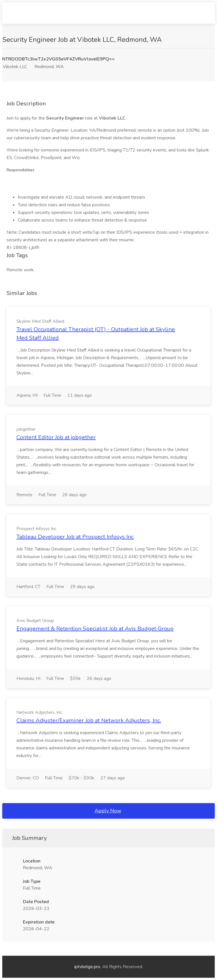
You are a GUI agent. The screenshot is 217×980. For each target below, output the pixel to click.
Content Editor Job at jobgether (56, 437)
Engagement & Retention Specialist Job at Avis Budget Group (95, 629)
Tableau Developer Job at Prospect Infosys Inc (75, 537)
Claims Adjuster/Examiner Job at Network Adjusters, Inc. (89, 720)
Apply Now (108, 811)
